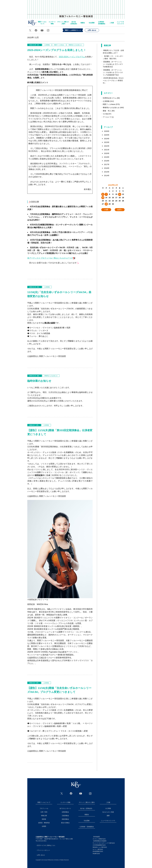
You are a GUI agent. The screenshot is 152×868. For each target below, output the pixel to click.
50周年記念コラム (110, 98)
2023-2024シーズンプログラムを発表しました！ (57, 50)
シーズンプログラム (72, 57)
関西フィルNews (59, 45)
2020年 (107, 153)
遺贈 (108, 816)
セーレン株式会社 (98, 849)
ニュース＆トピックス (120, 23)
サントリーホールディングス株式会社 (104, 843)
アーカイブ (107, 117)
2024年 (107, 139)
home (32, 23)
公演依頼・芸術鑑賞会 (102, 23)
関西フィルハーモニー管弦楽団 (76, 8)
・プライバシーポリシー (43, 850)
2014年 (107, 176)
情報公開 (44, 816)
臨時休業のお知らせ (39, 381)
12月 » (120, 210)
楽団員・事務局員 (44, 823)
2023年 (107, 142)
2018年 (107, 161)
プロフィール (44, 808)
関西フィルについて (42, 23)
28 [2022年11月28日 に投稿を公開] (106, 204)
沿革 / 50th (44, 812)
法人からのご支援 (108, 812)
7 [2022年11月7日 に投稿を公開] (106, 194)
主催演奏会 (65, 816)
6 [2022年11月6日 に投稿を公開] (103, 194)
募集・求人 (107, 111)
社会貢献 (92, 23)
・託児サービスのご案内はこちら (45, 845)
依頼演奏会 (65, 819)
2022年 (107, 146)
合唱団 (44, 826)
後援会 (83, 23)
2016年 (107, 168)
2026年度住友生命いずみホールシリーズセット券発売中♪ (113, 81)
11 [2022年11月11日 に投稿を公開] (120, 194)
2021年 (107, 150)
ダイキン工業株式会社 (99, 839)
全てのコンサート (65, 808)
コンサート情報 (52, 23)
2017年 (107, 164)
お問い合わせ (92, 30)
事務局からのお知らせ (75, 45)
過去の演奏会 (65, 823)
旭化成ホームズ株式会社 (100, 847)
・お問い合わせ (40, 855)
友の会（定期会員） (74, 23)
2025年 (107, 135)
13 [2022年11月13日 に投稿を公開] (103, 198)
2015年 (107, 172)
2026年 (107, 131)
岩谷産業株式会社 (98, 851)
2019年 (107, 157)
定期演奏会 (65, 812)
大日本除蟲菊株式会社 (99, 845)
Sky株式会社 (96, 853)
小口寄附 (108, 808)
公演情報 (47, 45)
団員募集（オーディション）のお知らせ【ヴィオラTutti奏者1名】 (113, 64)
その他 (105, 114)
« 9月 (106, 210)
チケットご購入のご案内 (63, 23)
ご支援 (112, 23)
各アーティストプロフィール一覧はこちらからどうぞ (51, 258)
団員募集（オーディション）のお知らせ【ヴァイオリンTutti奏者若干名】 (113, 72)
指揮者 (44, 819)
